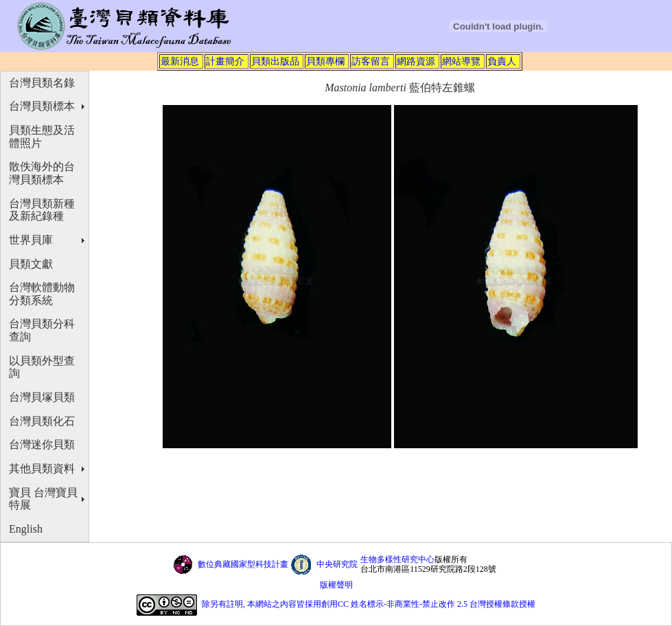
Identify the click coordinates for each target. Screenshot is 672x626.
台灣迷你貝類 (42, 444)
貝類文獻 (31, 264)
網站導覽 (461, 61)
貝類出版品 (275, 61)
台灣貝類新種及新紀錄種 (42, 210)
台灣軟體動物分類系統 (42, 294)
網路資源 (416, 61)
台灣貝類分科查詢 (42, 330)
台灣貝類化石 (42, 421)
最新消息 (180, 61)
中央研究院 (337, 564)
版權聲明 (336, 585)
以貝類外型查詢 (42, 367)
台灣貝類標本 (42, 106)
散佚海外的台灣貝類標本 (42, 173)
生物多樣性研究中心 (397, 559)
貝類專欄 (325, 61)
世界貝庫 (31, 240)
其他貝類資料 (42, 468)
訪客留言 (371, 61)
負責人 (502, 61)
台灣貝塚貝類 (42, 397)
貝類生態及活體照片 (42, 137)
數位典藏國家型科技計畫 (243, 564)
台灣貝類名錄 (42, 83)
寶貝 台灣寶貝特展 (43, 499)
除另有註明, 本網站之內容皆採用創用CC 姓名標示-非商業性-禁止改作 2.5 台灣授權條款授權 (369, 604)
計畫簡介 (225, 61)
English (26, 529)
